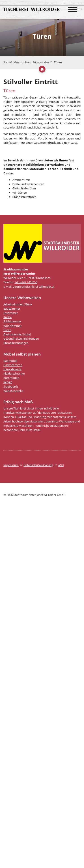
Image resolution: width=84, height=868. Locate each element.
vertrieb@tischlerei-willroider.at (34, 287)
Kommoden (11, 378)
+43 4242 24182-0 (26, 282)
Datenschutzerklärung (38, 465)
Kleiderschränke (14, 373)
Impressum (11, 465)
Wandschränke (13, 391)
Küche (8, 317)
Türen (58, 62)
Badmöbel (10, 361)
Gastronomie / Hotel (17, 334)
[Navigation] (73, 7)
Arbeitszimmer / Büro (18, 304)
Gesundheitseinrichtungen (21, 339)
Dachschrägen (13, 365)
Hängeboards (12, 369)
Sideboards (11, 386)
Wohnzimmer (12, 326)
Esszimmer (11, 313)
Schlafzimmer (12, 321)
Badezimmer (12, 309)
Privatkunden (41, 62)
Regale (8, 382)
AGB (61, 465)
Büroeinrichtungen (16, 343)
